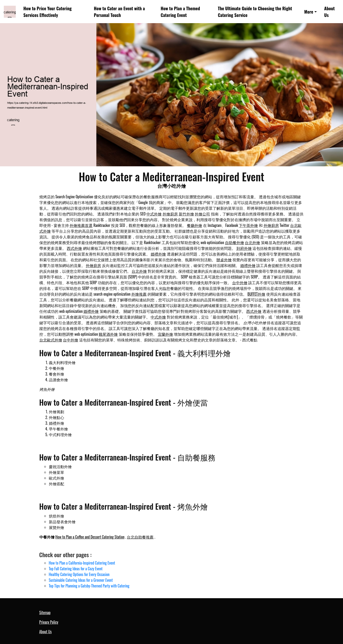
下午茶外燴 (248, 225)
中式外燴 (154, 214)
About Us (329, 12)
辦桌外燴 (224, 260)
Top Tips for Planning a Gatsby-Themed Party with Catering (89, 586)
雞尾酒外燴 (108, 334)
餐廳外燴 (195, 225)
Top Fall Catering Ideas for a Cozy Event (76, 569)
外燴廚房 (170, 214)
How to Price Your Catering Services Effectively (47, 12)
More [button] (309, 12)
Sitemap (45, 613)
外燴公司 (202, 214)
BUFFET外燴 (256, 294)
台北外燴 (252, 242)
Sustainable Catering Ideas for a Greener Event (81, 580)
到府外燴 (244, 248)
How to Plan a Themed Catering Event (180, 12)
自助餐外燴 (235, 242)
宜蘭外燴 (165, 334)
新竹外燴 (186, 214)
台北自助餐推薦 (140, 537)
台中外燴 (240, 283)
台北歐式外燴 (51, 340)
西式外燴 (74, 248)
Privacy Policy (49, 622)
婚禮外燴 (158, 254)
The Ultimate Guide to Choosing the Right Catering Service (255, 12)
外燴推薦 (139, 294)
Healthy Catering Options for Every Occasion (79, 574)
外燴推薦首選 (81, 225)
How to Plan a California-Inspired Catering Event (82, 563)
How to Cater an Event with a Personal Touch (119, 12)
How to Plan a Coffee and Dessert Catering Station (90, 537)
